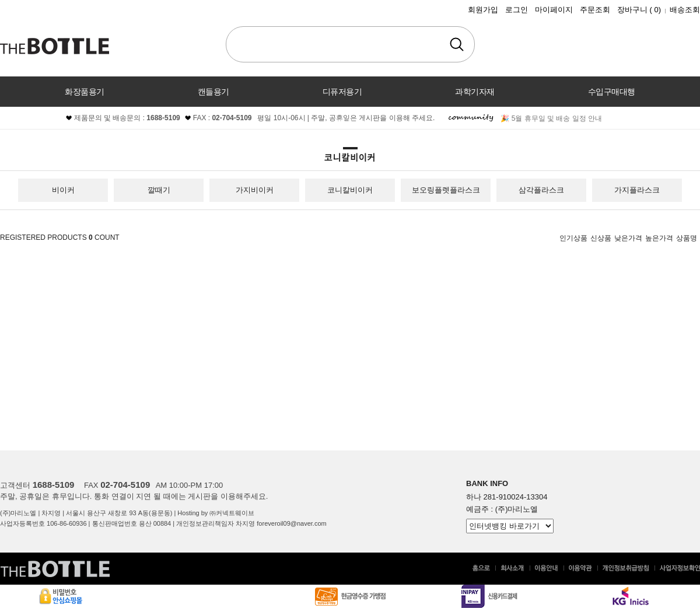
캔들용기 (213, 92)
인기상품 (573, 238)
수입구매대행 (612, 92)
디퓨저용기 (342, 92)
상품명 (687, 238)
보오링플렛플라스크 (446, 190)
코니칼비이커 (350, 190)
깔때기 (159, 190)
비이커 (63, 190)
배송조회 (685, 10)
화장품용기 (85, 92)
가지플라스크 (637, 190)
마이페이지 (554, 10)
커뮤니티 (350, 122)
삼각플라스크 (541, 190)
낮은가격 (628, 238)
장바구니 (639, 10)
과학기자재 (475, 92)
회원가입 (483, 10)
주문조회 (595, 10)
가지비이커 (255, 190)
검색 (457, 44)
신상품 (601, 238)
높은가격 (659, 238)
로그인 (517, 10)
